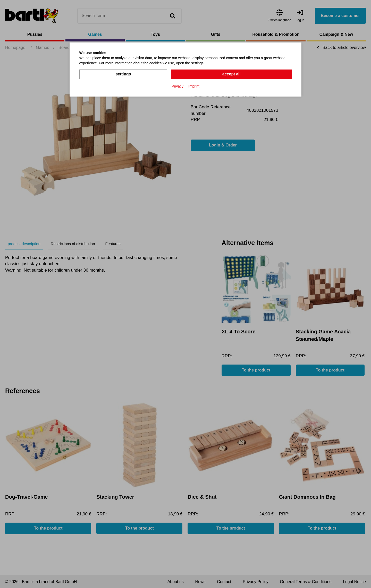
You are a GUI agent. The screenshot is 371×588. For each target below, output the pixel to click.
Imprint (194, 86)
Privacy (178, 86)
